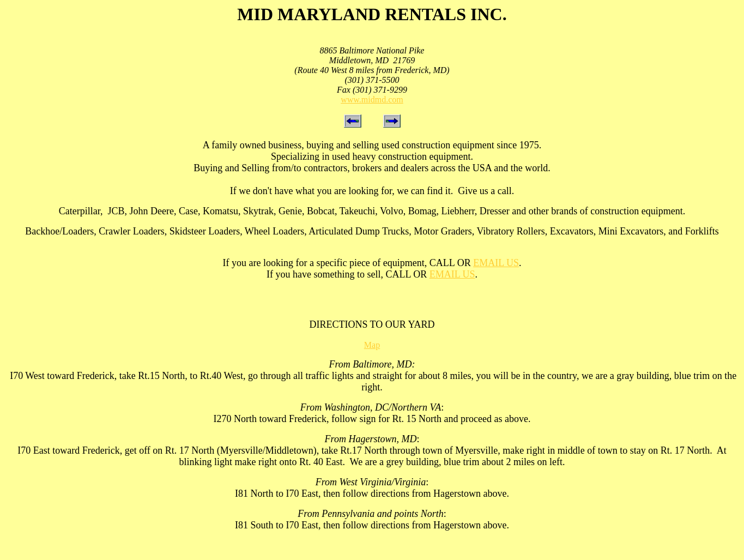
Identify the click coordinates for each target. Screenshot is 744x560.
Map (372, 345)
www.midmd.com (372, 100)
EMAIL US (496, 263)
